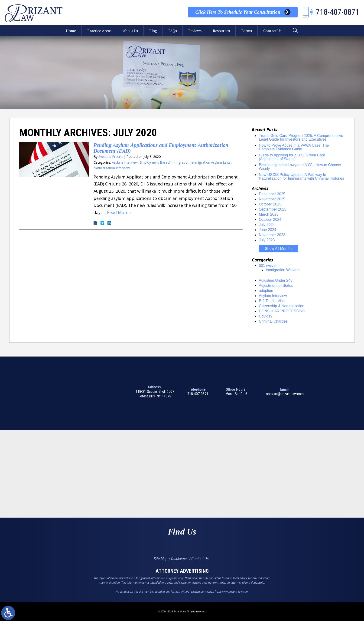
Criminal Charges (273, 321)
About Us (130, 31)
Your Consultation (238, 12)
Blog (153, 31)
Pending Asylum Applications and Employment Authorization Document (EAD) (161, 148)
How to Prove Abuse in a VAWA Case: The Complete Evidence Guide (294, 147)
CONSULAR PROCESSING (282, 311)
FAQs (173, 31)
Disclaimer (179, 559)
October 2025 (270, 204)
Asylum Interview (125, 162)
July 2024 (267, 225)
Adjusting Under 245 (276, 280)
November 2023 (272, 235)
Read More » (119, 212)
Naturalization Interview (112, 168)
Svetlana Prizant (111, 157)
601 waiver (268, 266)
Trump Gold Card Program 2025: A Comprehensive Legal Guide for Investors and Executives (301, 137)
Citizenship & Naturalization (282, 306)
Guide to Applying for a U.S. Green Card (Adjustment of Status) (292, 157)
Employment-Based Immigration (165, 162)
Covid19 (266, 316)
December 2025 (272, 194)
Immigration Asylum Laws (211, 162)
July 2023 (267, 240)
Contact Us (273, 31)
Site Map (161, 559)
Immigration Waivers (283, 270)
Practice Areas (99, 31)
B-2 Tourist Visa (272, 301)
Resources (221, 31)
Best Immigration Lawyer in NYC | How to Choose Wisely (300, 167)
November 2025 (272, 199)
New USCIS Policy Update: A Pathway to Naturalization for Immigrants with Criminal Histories (301, 177)
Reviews (195, 31)
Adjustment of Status (276, 286)
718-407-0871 (198, 394)
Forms (247, 31)
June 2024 (268, 230)
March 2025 (269, 214)
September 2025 (273, 209)
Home (70, 31)
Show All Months (279, 249)
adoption (266, 291)
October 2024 (270, 220)
